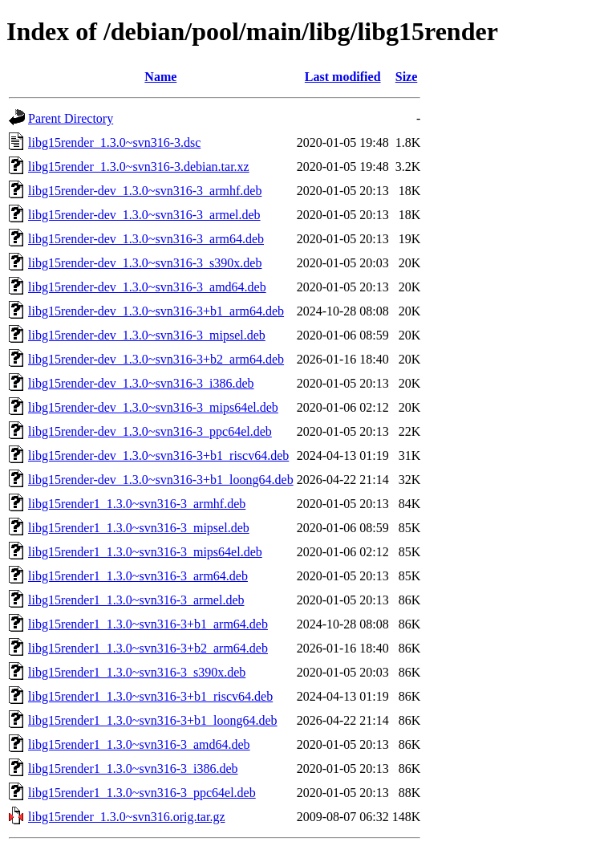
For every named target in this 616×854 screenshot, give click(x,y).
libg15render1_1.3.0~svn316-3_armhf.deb (137, 504)
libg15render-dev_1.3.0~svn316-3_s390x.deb (145, 263)
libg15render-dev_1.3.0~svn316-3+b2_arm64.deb (156, 359)
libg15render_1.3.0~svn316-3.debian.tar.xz (139, 167)
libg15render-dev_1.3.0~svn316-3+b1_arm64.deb (156, 311)
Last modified (343, 77)
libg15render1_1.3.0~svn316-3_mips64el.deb (145, 552)
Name (160, 77)
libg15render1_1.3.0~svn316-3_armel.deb (136, 600)
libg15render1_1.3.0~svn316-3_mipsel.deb (139, 528)
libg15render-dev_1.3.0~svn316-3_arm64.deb (146, 239)
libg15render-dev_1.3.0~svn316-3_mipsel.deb (147, 335)
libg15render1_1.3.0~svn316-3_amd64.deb (139, 744)
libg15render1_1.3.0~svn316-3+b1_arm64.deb (148, 624)
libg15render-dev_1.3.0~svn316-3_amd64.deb (147, 287)
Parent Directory (71, 118)
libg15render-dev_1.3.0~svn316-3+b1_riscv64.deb (158, 455)
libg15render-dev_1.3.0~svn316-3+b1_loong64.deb (161, 480)
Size (407, 77)
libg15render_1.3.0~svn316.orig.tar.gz (127, 817)
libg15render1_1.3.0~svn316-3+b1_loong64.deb (153, 720)
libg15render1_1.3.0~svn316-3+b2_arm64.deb (148, 648)
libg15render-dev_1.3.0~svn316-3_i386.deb (141, 383)
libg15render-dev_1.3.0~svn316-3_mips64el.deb (153, 407)
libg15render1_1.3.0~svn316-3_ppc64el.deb (142, 793)
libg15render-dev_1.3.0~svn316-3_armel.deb (144, 215)
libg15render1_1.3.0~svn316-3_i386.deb (133, 769)
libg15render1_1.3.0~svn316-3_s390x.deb (137, 672)
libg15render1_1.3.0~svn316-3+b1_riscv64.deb (150, 696)
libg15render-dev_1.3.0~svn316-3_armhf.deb (145, 191)
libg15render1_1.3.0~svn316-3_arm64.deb (138, 576)
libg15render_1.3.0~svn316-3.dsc (114, 142)
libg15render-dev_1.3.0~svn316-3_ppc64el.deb (150, 431)
